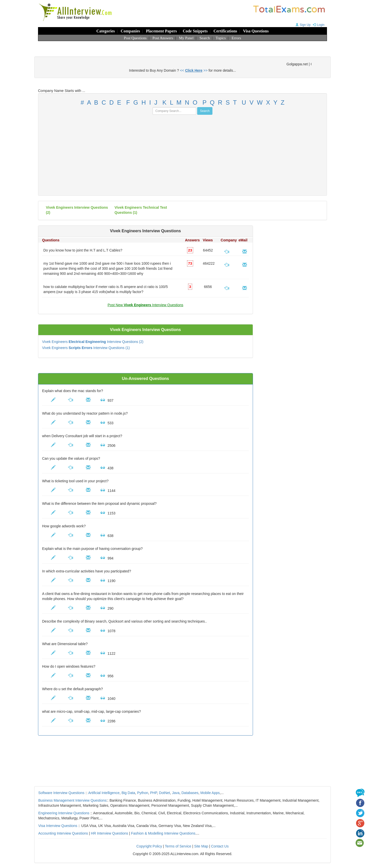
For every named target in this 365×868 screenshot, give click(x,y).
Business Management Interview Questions (72, 800)
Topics (221, 38)
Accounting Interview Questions (63, 833)
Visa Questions (256, 31)
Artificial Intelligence (104, 793)
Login (318, 25)
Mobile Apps (210, 793)
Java (176, 793)
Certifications (225, 31)
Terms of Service (178, 846)
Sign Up (303, 25)
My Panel (186, 38)
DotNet (165, 793)
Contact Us (220, 846)
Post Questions (135, 38)
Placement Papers (161, 31)
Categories (106, 31)
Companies (130, 31)
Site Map (201, 846)
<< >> (194, 70)
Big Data (128, 793)
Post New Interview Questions (145, 305)
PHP (153, 793)
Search (205, 38)
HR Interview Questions (110, 833)
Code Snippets (195, 31)
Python (143, 793)
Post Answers (163, 38)
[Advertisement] (182, 153)
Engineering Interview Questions (64, 813)
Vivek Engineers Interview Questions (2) (93, 342)
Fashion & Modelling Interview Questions (163, 833)
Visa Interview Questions (58, 826)
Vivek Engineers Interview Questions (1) (86, 348)
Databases (190, 793)
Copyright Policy (149, 846)
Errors (236, 38)
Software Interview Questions (61, 793)
